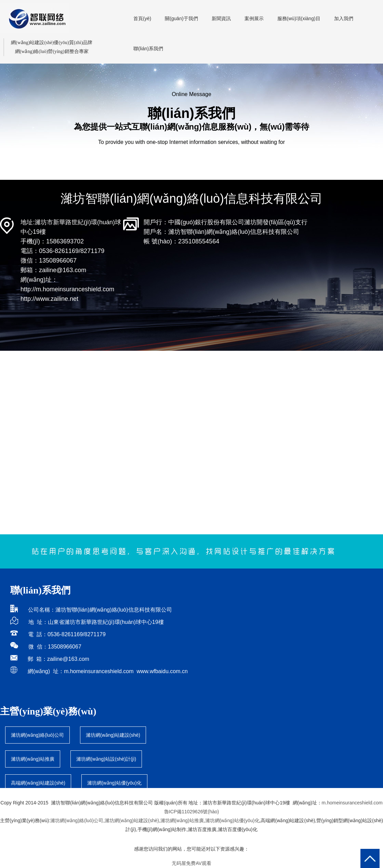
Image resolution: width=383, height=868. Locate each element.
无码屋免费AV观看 (191, 863)
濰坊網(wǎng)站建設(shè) (113, 735)
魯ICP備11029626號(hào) (191, 812)
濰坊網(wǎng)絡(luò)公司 (37, 735)
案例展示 (254, 18)
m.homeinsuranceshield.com (99, 671)
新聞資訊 (221, 18)
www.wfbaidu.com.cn (162, 671)
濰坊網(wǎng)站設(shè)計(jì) (106, 759)
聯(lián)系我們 (148, 49)
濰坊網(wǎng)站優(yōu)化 (232, 820)
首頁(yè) (142, 18)
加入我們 (344, 18)
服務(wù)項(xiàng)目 (299, 18)
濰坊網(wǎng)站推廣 (33, 759)
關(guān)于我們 (181, 18)
